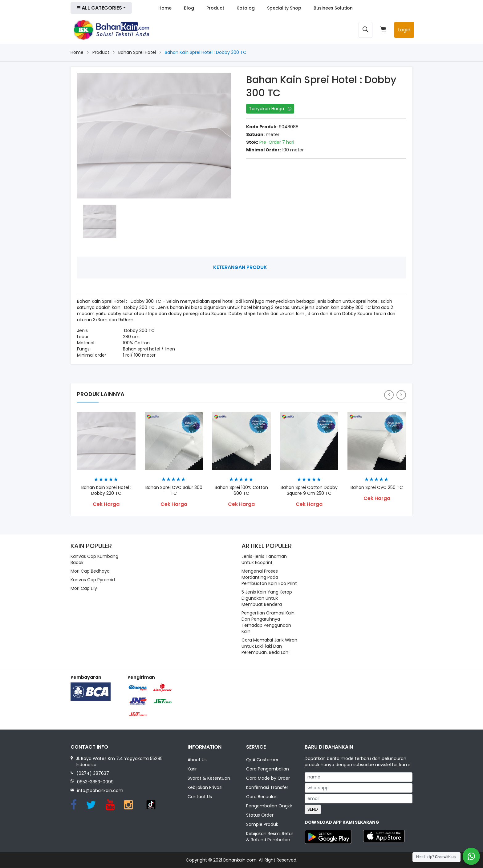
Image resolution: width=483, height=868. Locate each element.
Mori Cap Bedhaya (90, 571)
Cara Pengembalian (268, 769)
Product (215, 8)
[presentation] (389, 395)
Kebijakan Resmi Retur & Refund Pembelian (270, 837)
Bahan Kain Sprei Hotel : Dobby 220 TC (106, 490)
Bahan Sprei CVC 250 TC (377, 488)
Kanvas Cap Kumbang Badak (94, 559)
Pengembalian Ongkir (269, 806)
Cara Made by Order (268, 778)
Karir (192, 769)
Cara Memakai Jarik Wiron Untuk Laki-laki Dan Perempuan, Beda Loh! (269, 646)
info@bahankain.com (100, 790)
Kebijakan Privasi (205, 788)
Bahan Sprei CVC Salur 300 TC (174, 490)
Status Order (260, 815)
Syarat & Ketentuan (209, 778)
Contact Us (200, 797)
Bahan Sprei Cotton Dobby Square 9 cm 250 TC (309, 490)
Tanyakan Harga (270, 109)
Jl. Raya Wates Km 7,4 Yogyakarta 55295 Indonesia (119, 762)
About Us (197, 760)
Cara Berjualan (262, 797)
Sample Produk (262, 825)
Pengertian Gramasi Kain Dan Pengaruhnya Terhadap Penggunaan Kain (268, 622)
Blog (189, 8)
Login (404, 30)
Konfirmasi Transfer (267, 788)
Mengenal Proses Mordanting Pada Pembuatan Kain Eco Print (269, 577)
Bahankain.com (240, 860)
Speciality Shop (284, 8)
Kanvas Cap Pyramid (93, 580)
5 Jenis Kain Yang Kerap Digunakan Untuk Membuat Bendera (267, 598)
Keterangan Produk (240, 267)
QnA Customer (262, 760)
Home (165, 8)
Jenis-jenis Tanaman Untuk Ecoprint (264, 559)
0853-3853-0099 (95, 782)
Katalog (246, 8)
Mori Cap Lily (84, 588)
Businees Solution (333, 8)
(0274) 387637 (93, 773)
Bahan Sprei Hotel (137, 52)
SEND (313, 809)
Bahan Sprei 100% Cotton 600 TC (241, 490)
